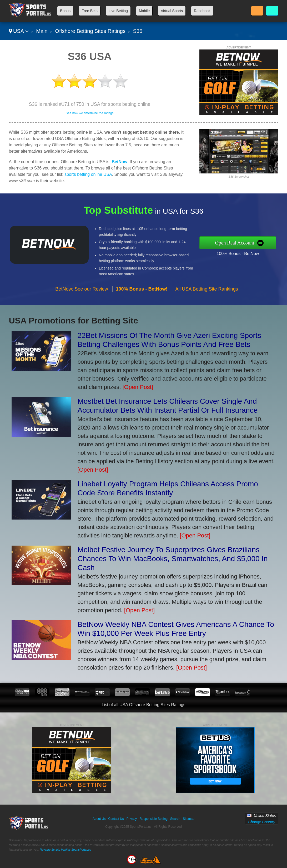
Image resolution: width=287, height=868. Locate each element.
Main (42, 31)
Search (175, 819)
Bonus (65, 11)
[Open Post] (138, 387)
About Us (99, 819)
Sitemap (189, 819)
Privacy (132, 819)
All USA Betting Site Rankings (207, 291)
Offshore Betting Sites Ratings (90, 31)
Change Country (261, 822)
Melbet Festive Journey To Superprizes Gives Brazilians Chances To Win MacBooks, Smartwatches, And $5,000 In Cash (173, 559)
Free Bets (90, 11)
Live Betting (118, 11)
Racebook (202, 11)
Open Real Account (237, 243)
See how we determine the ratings (90, 113)
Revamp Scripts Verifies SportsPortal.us (65, 850)
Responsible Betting (153, 819)
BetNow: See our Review (82, 291)
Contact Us (116, 819)
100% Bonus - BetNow (240, 253)
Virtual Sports (172, 11)
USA (19, 31)
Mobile (144, 11)
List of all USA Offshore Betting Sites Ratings (143, 705)
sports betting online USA (88, 174)
